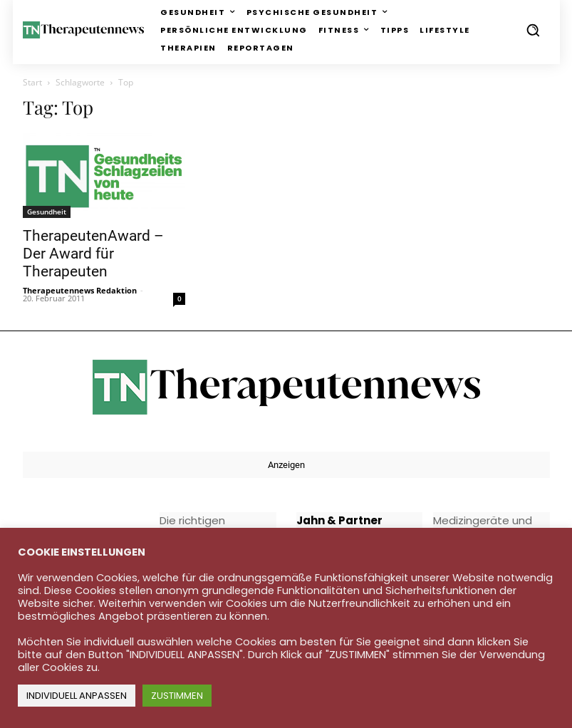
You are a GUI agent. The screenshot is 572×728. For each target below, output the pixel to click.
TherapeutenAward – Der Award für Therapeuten (93, 254)
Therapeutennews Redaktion (80, 290)
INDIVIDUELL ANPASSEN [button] (77, 696)
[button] (533, 30)
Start (32, 82)
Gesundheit (47, 212)
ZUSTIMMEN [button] (177, 696)
